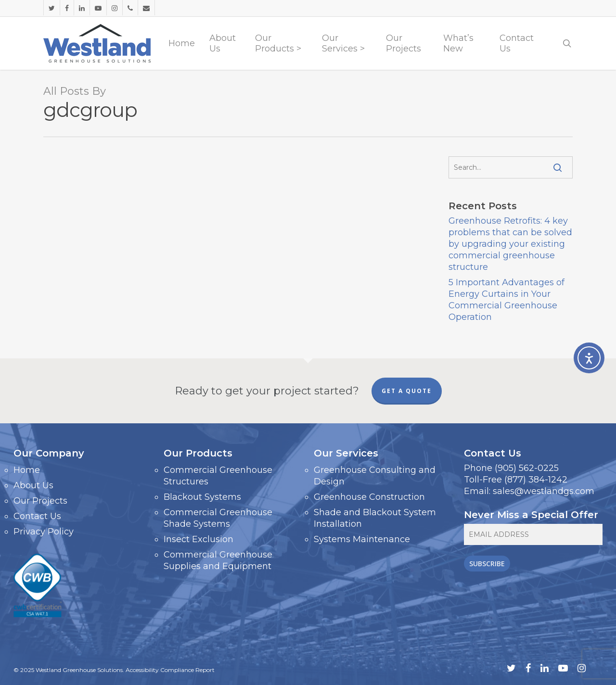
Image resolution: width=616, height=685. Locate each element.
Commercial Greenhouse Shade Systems (218, 518)
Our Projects (40, 501)
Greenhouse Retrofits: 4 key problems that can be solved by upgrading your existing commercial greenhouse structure (510, 244)
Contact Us (37, 516)
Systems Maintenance (362, 539)
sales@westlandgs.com (544, 491)
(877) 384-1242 (536, 480)
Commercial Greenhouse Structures (218, 476)
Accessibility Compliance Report (170, 670)
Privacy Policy (44, 532)
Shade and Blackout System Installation (375, 518)
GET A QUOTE (407, 391)
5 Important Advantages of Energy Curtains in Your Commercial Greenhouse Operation (507, 300)
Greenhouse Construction (369, 497)
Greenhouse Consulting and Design (375, 476)
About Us (33, 485)
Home (27, 470)
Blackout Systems (202, 497)
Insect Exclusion (199, 539)
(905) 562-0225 (527, 468)
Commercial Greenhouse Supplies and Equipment (218, 560)
